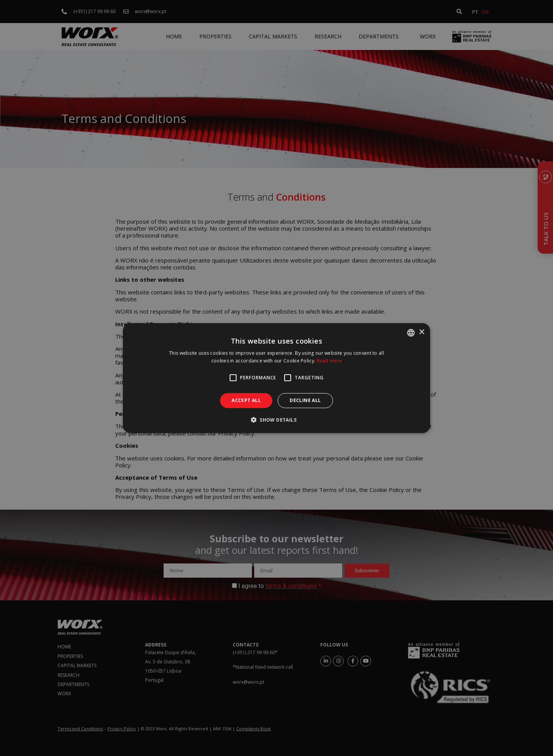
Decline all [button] (305, 400)
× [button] (421, 332)
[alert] (276, 378)
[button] (276, 420)
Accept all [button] (246, 400)
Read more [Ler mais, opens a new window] (329, 361)
